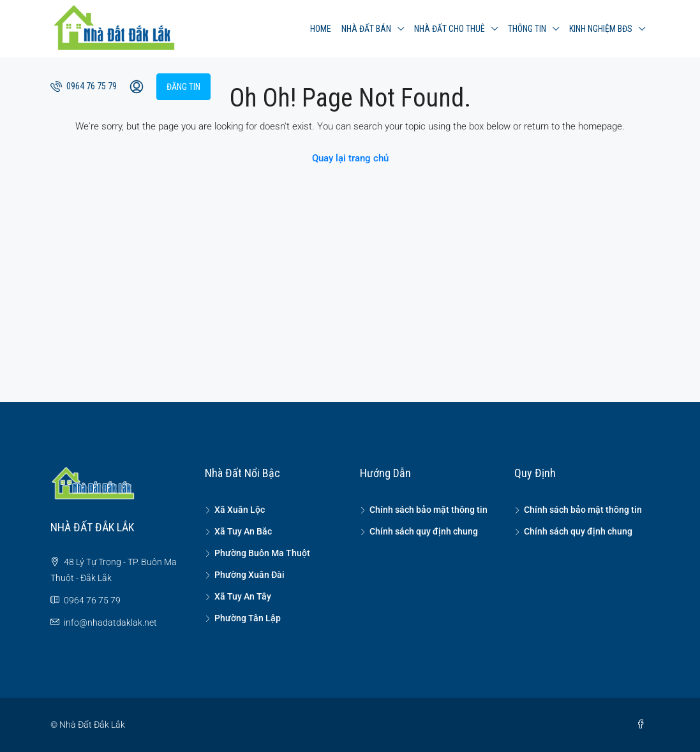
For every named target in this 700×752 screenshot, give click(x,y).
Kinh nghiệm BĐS (601, 29)
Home (321, 29)
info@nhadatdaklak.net (110, 623)
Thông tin (527, 29)
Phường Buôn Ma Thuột (262, 553)
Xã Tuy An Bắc (243, 531)
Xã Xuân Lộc (240, 510)
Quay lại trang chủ (350, 158)
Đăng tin (183, 87)
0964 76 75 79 (84, 86)
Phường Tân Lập (248, 618)
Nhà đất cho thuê (450, 29)
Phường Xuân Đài (249, 575)
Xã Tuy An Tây (243, 596)
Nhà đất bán (366, 29)
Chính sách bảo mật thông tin (428, 510)
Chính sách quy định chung (424, 531)
